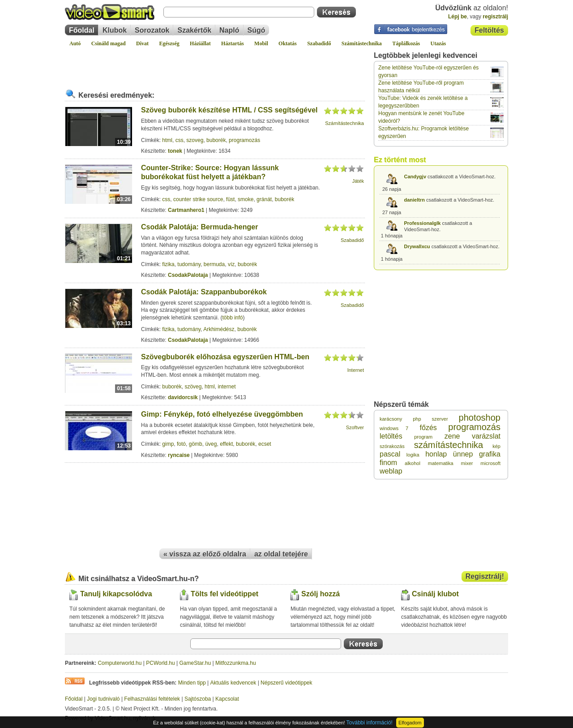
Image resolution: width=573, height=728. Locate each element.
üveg (211, 444)
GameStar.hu (195, 663)
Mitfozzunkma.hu (236, 663)
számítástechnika (449, 445)
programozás (244, 140)
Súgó (257, 30)
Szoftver (355, 427)
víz (231, 264)
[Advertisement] (215, 65)
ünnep (463, 454)
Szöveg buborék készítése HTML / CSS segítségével (229, 110)
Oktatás (288, 43)
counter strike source (198, 199)
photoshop (480, 418)
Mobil (261, 43)
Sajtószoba (198, 699)
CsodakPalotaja (188, 275)
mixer (467, 463)
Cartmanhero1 (186, 210)
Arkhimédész (219, 329)
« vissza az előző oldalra (205, 554)
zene (452, 436)
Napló (229, 30)
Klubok (115, 30)
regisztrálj (495, 17)
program (423, 437)
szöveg (193, 387)
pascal (390, 454)
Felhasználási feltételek (152, 699)
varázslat (486, 436)
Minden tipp (192, 683)
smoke (246, 199)
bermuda (214, 264)
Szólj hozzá (321, 594)
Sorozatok (152, 30)
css (180, 140)
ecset (265, 444)
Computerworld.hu (120, 663)
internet (227, 387)
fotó (181, 444)
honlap (436, 454)
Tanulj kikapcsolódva (116, 594)
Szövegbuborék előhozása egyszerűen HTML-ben (225, 357)
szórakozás (392, 446)
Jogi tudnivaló (103, 699)
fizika (168, 264)
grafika (490, 454)
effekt (226, 444)
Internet (356, 370)
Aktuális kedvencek (233, 683)
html (167, 140)
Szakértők (194, 30)
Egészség (169, 43)
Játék (358, 181)
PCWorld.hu (160, 663)
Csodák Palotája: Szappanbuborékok (204, 292)
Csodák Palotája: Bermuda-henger (199, 227)
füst (230, 199)
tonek (175, 151)
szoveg (195, 140)
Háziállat (200, 43)
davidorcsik (183, 397)
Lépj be (458, 17)
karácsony (391, 419)
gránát (264, 199)
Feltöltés (489, 30)
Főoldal (82, 30)
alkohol (413, 463)
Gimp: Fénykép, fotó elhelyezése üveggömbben (222, 414)
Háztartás (233, 43)
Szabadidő (319, 43)
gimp (168, 444)
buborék (216, 140)
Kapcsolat (227, 699)
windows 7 (394, 428)
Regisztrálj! (485, 576)
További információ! (370, 723)
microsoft (490, 463)
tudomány (189, 264)
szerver (440, 419)
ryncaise (179, 455)
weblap (391, 471)
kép (496, 446)
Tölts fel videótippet (224, 594)
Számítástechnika (362, 43)
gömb (196, 444)
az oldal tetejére (281, 554)
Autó (75, 43)
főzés (428, 428)
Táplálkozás (406, 43)
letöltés (391, 436)
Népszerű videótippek (286, 683)
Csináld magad (109, 43)
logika (413, 455)
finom (388, 463)
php (417, 419)
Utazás (438, 43)
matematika (441, 463)
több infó (232, 318)
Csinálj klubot (435, 594)
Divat (142, 43)
